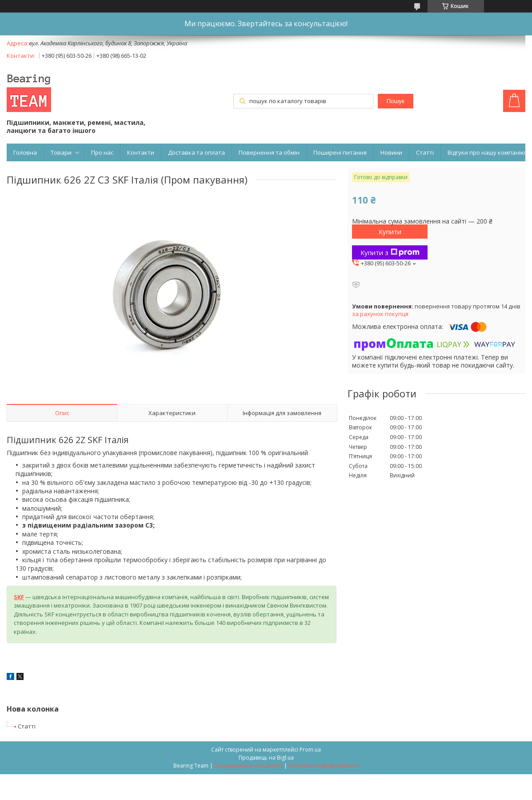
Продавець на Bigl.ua (266, 758)
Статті (425, 152)
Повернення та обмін (269, 152)
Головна (25, 152)
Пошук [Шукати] (396, 101)
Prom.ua (310, 750)
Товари (61, 152)
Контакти (141, 152)
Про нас (102, 152)
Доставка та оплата (196, 152)
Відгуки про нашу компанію (486, 152)
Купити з (390, 252)
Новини (391, 152)
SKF (19, 597)
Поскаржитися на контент (248, 766)
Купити (390, 232)
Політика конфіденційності (324, 766)
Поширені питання (340, 152)
